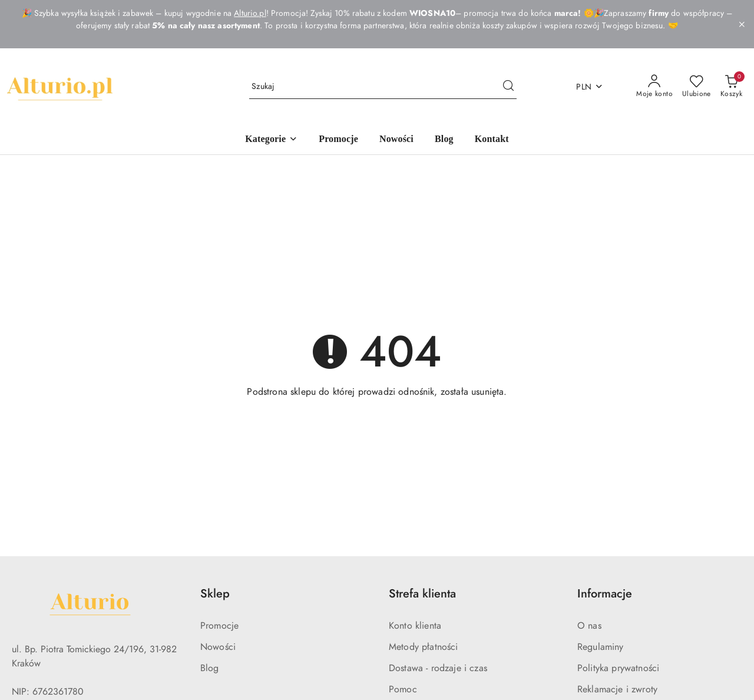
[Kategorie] (271, 140)
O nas (589, 626)
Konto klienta (415, 626)
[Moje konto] (654, 87)
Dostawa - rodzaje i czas (438, 668)
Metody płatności (424, 647)
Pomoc (403, 689)
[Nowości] (396, 140)
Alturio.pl (250, 13)
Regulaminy (601, 647)
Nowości (218, 647)
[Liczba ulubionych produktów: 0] (697, 87)
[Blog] (444, 140)
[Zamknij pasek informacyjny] (742, 24)
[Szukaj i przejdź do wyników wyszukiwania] (508, 87)
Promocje (219, 626)
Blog (210, 668)
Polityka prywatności (618, 668)
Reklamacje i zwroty (617, 689)
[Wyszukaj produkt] (383, 87)
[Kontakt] (492, 140)
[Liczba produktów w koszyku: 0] (731, 87)
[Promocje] (338, 140)
